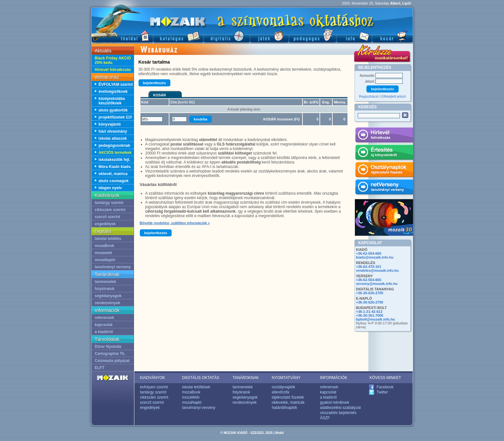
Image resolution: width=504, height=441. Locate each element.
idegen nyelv (110, 188)
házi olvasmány (113, 131)
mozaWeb (191, 397)
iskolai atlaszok (113, 138)
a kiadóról (104, 332)
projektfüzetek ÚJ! (115, 117)
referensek (105, 318)
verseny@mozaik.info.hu (377, 284)
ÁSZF (325, 418)
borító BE (186, 102)
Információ (354, 35)
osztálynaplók (284, 387)
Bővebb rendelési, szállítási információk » (175, 223)
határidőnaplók (285, 408)
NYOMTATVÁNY (286, 378)
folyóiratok (105, 289)
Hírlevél (384, 136)
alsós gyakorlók (113, 110)
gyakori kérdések (335, 402)
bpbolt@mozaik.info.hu (376, 319)
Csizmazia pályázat (112, 361)
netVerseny (384, 188)
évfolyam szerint (154, 387)
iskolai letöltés (108, 239)
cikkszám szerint (110, 210)
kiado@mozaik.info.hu (375, 257)
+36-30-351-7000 (370, 315)
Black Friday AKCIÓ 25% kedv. (113, 60)
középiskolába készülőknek (112, 101)
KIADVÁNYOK (153, 378)
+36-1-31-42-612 (369, 312)
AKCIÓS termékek (115, 153)
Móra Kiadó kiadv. (115, 167)
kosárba (201, 119)
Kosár (392, 35)
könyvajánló (110, 124)
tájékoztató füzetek (288, 397)
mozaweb (104, 253)
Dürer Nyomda (108, 347)
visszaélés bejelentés (338, 413)
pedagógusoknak (115, 146)
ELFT (100, 368)
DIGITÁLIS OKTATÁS (201, 378)
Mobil (279, 433)
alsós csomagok (114, 181)
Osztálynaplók (384, 171)
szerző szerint (108, 217)
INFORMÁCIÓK (334, 378)
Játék (269, 35)
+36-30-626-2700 (370, 293)
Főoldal (122, 35)
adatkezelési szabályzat (341, 408)
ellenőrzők (281, 392)
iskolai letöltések (196, 387)
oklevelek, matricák (288, 402)
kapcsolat (104, 325)
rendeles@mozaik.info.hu (378, 270)
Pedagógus (312, 35)
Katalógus (178, 35)
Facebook (385, 387)
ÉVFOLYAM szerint (116, 84)
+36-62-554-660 (369, 253)
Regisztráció (369, 96)
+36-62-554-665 (369, 280)
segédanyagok (108, 296)
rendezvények (108, 303)
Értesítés (384, 153)
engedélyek (105, 224)
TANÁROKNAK (246, 378)
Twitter (382, 392)
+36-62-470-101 (369, 267)
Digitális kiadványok (227, 35)
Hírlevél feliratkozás (113, 70)
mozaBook (105, 246)
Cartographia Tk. (110, 354)
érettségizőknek (113, 92)
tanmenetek (106, 282)
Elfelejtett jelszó (394, 96)
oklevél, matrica (113, 174)
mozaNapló (105, 260)
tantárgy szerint (109, 203)
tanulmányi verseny (113, 267)
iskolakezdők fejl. (115, 160)
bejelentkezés (155, 83)
